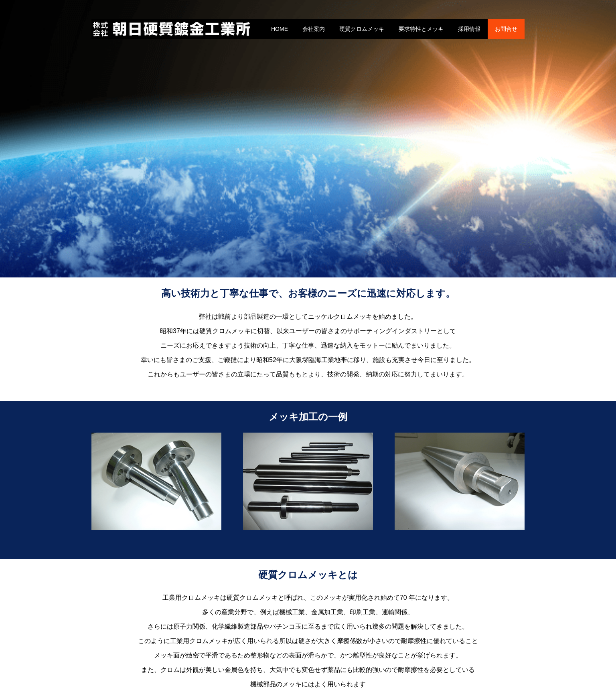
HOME (280, 29)
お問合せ (506, 29)
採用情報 (469, 29)
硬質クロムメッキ (362, 29)
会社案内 (314, 29)
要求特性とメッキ (421, 29)
